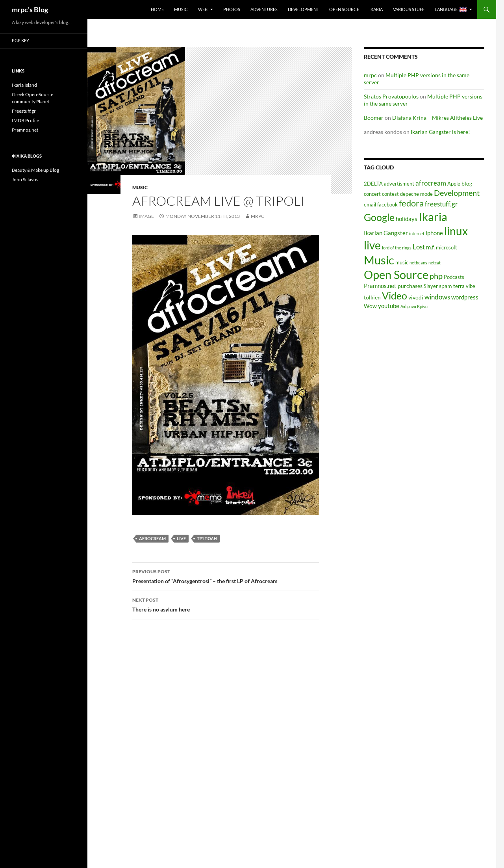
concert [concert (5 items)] (372, 194)
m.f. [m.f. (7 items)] (430, 247)
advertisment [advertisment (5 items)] (399, 184)
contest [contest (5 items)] (390, 194)
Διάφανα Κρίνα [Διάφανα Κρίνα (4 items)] (414, 306)
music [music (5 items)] (402, 263)
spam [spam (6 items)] (446, 286)
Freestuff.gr (24, 111)
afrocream (152, 538)
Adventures (264, 9)
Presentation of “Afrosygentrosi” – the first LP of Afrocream (226, 576)
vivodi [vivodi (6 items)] (416, 297)
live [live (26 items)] (372, 245)
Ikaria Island (24, 85)
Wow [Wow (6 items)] (370, 306)
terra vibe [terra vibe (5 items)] (464, 286)
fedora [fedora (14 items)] (411, 203)
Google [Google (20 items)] (379, 217)
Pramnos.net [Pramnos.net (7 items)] (380, 286)
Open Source (344, 9)
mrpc (258, 216)
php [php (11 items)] (436, 276)
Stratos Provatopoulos (391, 96)
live (181, 538)
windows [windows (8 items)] (437, 297)
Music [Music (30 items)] (379, 260)
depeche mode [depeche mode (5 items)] (416, 194)
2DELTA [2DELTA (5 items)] (373, 184)
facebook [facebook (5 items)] (387, 205)
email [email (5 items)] (370, 205)
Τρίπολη (207, 538)
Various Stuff (409, 9)
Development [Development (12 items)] (457, 193)
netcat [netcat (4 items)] (435, 263)
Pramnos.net (25, 130)
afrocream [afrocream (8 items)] (431, 183)
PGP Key (20, 40)
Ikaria (376, 9)
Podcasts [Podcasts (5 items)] (454, 277)
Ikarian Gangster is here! (440, 132)
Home (157, 9)
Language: (451, 9)
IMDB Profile (25, 120)
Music (181, 9)
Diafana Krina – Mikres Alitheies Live (437, 118)
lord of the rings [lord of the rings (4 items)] (397, 248)
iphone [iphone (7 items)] (434, 233)
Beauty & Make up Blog (35, 170)
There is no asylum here (226, 604)
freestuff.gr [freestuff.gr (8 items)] (441, 204)
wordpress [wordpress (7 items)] (465, 297)
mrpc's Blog (30, 9)
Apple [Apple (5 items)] (454, 184)
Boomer (374, 118)
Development (303, 9)
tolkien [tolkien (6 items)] (372, 297)
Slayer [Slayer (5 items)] (431, 286)
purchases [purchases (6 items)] (410, 286)
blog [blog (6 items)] (467, 183)
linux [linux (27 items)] (456, 231)
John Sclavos (25, 179)
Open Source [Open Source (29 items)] (396, 274)
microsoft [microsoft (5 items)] (447, 248)
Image (146, 216)
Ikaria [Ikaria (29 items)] (433, 217)
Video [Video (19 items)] (395, 296)
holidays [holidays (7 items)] (407, 219)
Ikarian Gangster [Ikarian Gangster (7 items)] (386, 233)
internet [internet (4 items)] (417, 233)
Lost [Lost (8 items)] (419, 247)
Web (203, 9)
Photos (232, 9)
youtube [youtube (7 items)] (389, 306)
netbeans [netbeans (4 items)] (418, 263)
